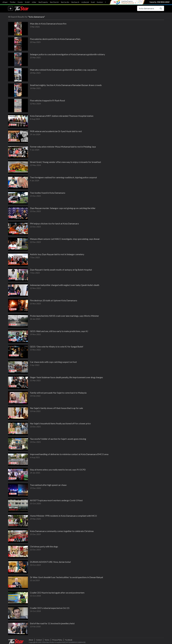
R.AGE (27, 2)
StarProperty (43, 2)
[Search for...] (147, 8)
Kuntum (100, 2)
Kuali (93, 2)
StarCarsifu (65, 2)
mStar (34, 2)
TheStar (13, 2)
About (31, 640)
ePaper (5, 2)
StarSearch (75, 2)
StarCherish (54, 2)
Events (20, 2)
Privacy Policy (57, 640)
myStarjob (85, 2)
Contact (39, 640)
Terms (47, 640)
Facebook (69, 640)
